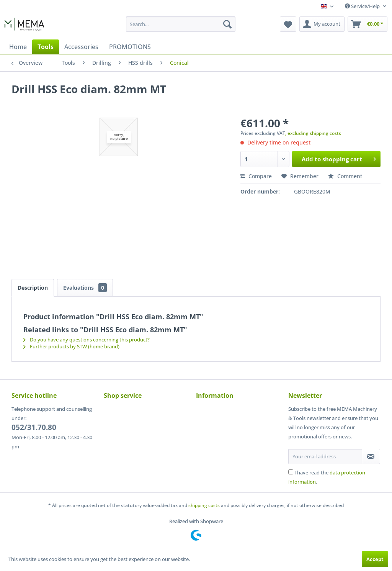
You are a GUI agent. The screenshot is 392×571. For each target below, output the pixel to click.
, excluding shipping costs (313, 133)
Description (33, 288)
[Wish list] (288, 24)
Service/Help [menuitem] (363, 6)
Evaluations (85, 288)
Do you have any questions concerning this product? (87, 340)
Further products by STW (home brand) (71, 346)
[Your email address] (325, 456)
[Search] (227, 24)
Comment (345, 176)
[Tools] (46, 47)
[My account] (322, 24)
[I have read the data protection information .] (291, 472)
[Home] (18, 47)
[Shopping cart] (367, 24)
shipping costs (204, 505)
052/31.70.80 (34, 427)
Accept (375, 559)
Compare (256, 176)
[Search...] (181, 24)
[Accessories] (81, 47)
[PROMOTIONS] (130, 47)
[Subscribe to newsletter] (371, 456)
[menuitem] (181, 24)
